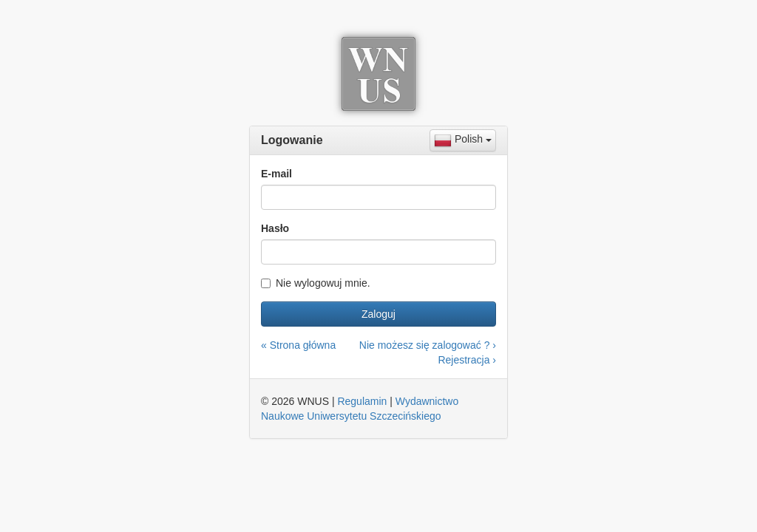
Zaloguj (378, 314)
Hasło (275, 228)
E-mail (276, 174)
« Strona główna (298, 345)
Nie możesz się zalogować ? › (428, 345)
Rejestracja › (467, 360)
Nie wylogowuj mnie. (316, 283)
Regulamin (362, 401)
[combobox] (463, 140)
